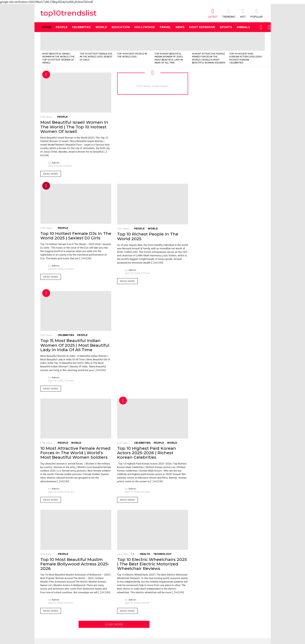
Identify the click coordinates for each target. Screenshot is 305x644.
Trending (46, 186)
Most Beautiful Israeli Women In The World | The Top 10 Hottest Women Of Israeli (58, 58)
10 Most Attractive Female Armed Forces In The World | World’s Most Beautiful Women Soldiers (209, 58)
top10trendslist (69, 13)
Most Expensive (202, 27)
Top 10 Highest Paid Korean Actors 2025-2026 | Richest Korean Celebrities (246, 58)
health (145, 554)
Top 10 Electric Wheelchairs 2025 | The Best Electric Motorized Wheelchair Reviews (152, 564)
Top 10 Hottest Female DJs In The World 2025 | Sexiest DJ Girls (96, 57)
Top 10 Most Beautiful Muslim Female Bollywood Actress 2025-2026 (75, 564)
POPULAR (257, 13)
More (45, 155)
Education (121, 27)
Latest (213, 13)
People (62, 27)
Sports (226, 27)
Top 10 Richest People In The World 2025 (132, 55)
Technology (162, 554)
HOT (243, 13)
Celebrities (81, 27)
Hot (46, 75)
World (101, 27)
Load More (114, 624)
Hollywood (145, 27)
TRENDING (229, 13)
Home (47, 27)
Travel (165, 27)
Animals (243, 27)
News (180, 27)
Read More (51, 174)
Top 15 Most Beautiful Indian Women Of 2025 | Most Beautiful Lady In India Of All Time (169, 58)
